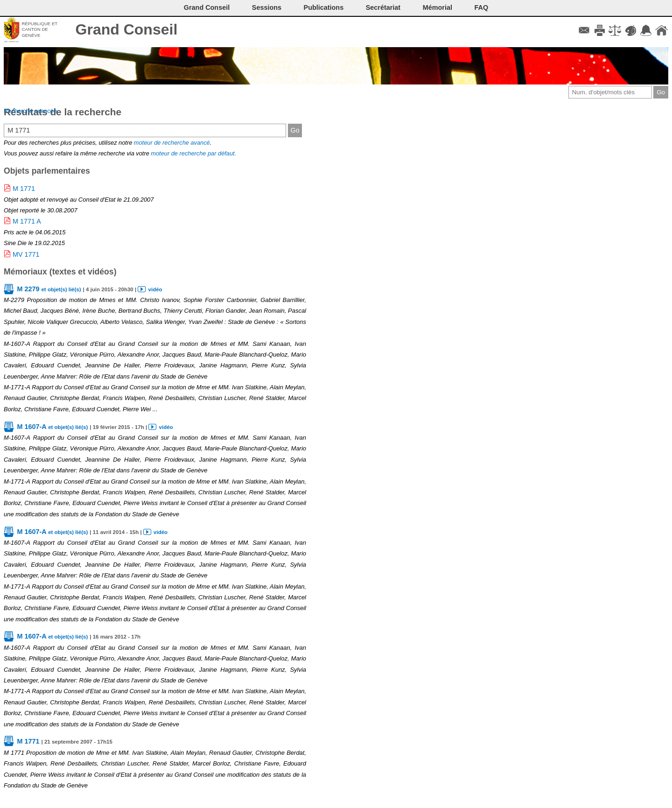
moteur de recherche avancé (172, 143)
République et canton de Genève (39, 29)
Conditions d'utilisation (615, 30)
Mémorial (437, 7)
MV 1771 (26, 254)
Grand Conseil (127, 29)
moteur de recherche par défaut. (193, 153)
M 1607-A (52, 427)
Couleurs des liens (631, 30)
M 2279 (49, 289)
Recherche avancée (30, 111)
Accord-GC (646, 30)
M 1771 (24, 189)
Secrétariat (383, 7)
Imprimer (599, 30)
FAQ (482, 7)
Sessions (267, 7)
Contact (584, 30)
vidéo (155, 289)
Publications (324, 7)
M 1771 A (27, 221)
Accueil (661, 30)
